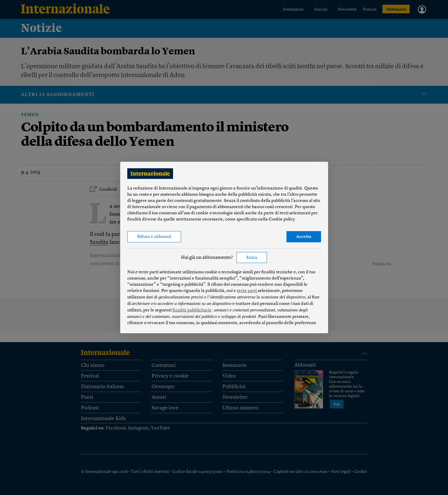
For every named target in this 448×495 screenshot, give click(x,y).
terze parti (247, 291)
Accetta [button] (304, 237)
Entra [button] (252, 258)
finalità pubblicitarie (192, 310)
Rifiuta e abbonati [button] (154, 237)
